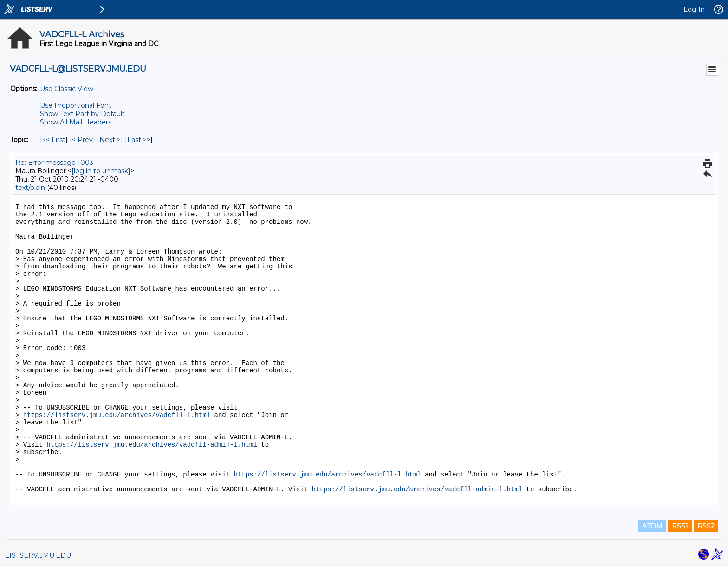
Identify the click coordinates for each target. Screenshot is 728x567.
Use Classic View (67, 89)
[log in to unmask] (101, 171)
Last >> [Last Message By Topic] (139, 140)
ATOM (652, 526)
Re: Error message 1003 (54, 163)
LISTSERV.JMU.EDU (38, 555)
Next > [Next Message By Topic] (110, 140)
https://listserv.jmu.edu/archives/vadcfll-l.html (117, 415)
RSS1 (680, 526)
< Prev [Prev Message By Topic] (82, 140)
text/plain (30, 188)
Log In (694, 9)
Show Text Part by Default (82, 114)
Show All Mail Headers (76, 122)
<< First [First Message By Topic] (54, 140)
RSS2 (706, 526)
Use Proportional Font (76, 105)
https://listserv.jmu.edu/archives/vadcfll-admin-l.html (152, 445)
